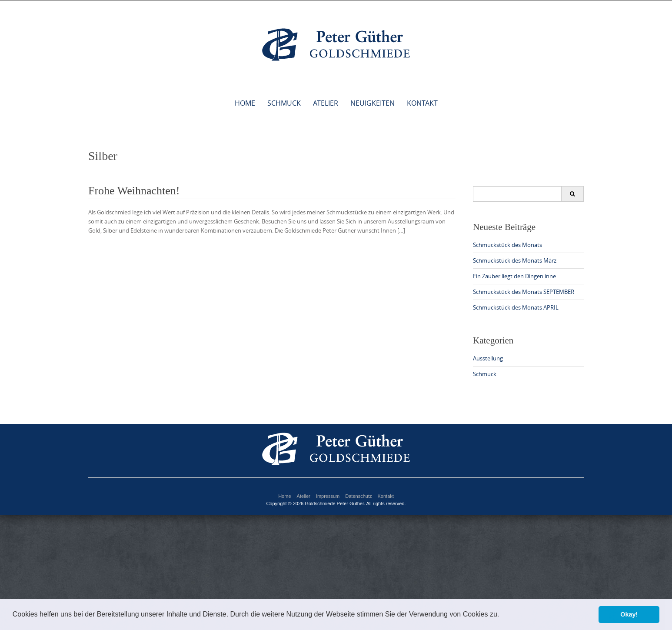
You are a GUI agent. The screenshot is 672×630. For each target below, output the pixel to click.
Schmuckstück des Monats (507, 245)
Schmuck (284, 103)
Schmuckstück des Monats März (515, 260)
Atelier (326, 103)
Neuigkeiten (373, 103)
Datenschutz (358, 496)
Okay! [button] (629, 614)
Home (245, 103)
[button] (502, 615)
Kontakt (422, 103)
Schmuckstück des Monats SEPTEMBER (524, 292)
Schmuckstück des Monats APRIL (516, 307)
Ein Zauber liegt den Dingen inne (514, 276)
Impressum (328, 496)
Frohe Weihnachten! (134, 191)
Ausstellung (488, 358)
